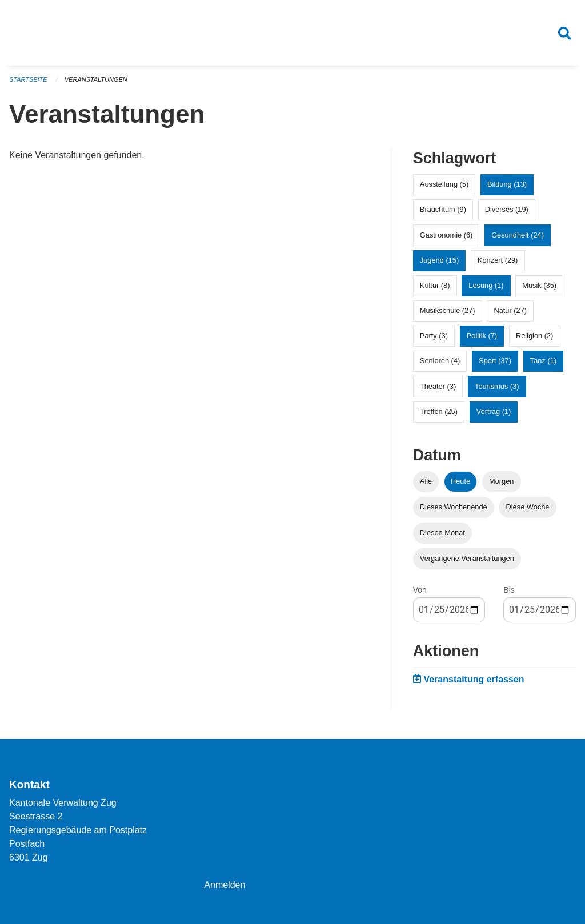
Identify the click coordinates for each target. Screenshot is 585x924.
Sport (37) (495, 361)
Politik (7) (482, 336)
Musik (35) (539, 286)
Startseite (28, 80)
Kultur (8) (435, 286)
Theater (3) (438, 386)
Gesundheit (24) (518, 235)
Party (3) (434, 336)
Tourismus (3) (497, 386)
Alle (426, 481)
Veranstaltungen (96, 80)
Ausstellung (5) (444, 185)
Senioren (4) (440, 361)
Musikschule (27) (448, 311)
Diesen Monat (442, 533)
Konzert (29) (498, 260)
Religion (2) (534, 336)
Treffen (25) (439, 412)
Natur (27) (510, 311)
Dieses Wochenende (454, 507)
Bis (509, 590)
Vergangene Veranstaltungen (467, 559)
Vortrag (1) (494, 412)
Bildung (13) (507, 185)
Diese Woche (528, 507)
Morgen (501, 481)
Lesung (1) (486, 286)
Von (420, 590)
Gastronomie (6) (446, 235)
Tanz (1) (543, 361)
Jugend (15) (439, 260)
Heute (460, 481)
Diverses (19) (507, 210)
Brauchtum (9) (443, 210)
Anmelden (225, 885)
